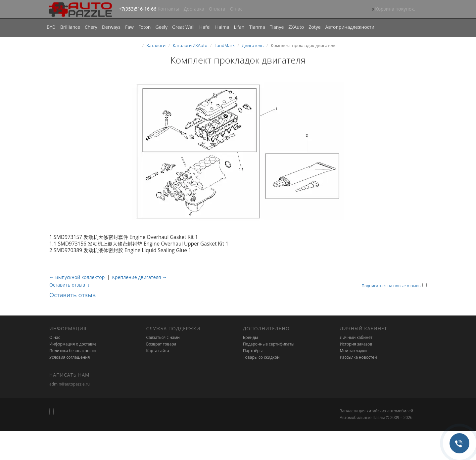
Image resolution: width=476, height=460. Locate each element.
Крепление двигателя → (139, 277)
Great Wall (183, 27)
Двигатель (253, 45)
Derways (111, 27)
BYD (51, 27)
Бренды (250, 337)
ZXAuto (296, 27)
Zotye (314, 27)
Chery (91, 27)
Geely (161, 27)
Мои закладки (354, 351)
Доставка (194, 9)
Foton (145, 27)
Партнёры (253, 351)
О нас (236, 9)
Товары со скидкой (261, 357)
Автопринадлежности (350, 27)
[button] (393, 9)
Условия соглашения (70, 357)
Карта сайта (158, 351)
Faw (129, 27)
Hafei (205, 27)
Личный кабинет (356, 337)
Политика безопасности (72, 351)
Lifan (239, 27)
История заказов (356, 344)
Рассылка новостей (358, 357)
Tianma (257, 27)
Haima (222, 27)
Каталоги (156, 45)
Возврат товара (161, 344)
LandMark (225, 45)
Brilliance (70, 27)
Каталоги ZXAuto (190, 45)
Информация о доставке (73, 344)
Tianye (277, 27)
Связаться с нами (163, 337)
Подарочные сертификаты (269, 344)
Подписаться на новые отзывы (392, 286)
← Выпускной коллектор (77, 277)
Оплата (217, 9)
